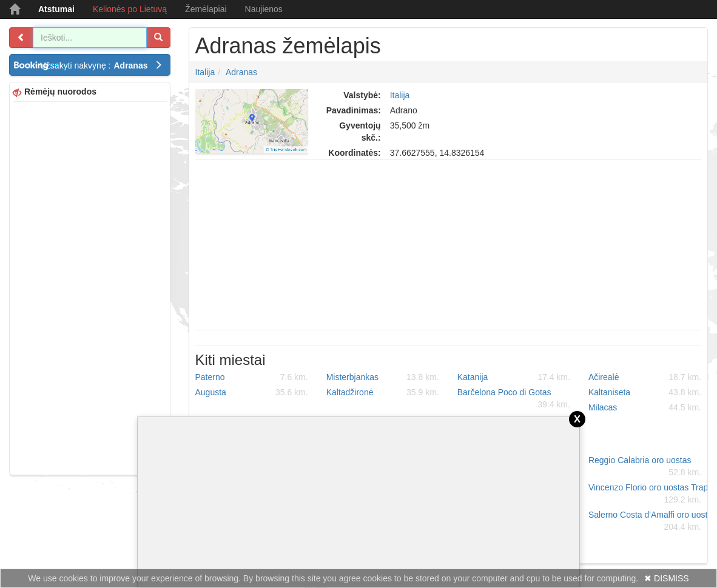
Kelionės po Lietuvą (130, 9)
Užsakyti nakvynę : (101, 65)
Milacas (645, 407)
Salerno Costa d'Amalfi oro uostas (649, 521)
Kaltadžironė (383, 392)
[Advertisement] (90, 287)
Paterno (252, 377)
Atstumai (56, 9)
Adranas (241, 72)
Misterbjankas (383, 377)
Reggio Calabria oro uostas (645, 467)
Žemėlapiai (206, 9)
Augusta (252, 392)
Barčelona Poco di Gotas (514, 399)
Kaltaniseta (645, 392)
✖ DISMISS (666, 578)
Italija (205, 72)
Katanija (514, 377)
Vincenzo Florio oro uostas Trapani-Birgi (649, 494)
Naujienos (264, 9)
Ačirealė (645, 377)
